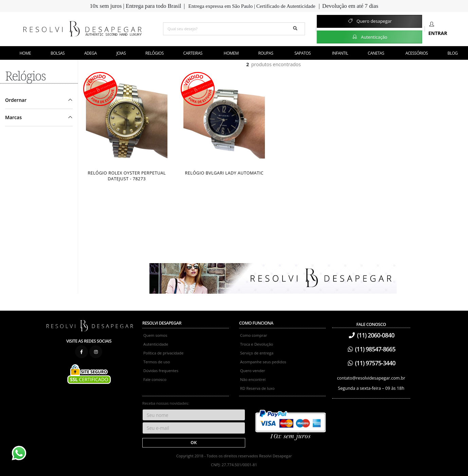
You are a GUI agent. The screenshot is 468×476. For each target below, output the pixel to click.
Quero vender (253, 371)
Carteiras (193, 53)
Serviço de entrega (257, 353)
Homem (231, 53)
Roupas (266, 53)
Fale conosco (155, 379)
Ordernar (16, 100)
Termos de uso (157, 362)
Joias (121, 53)
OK (194, 443)
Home (25, 53)
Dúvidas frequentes (161, 371)
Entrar (438, 29)
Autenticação (369, 37)
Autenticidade (156, 344)
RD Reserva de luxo (257, 388)
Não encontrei (253, 379)
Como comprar (254, 335)
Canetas (376, 53)
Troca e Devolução (257, 344)
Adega (91, 53)
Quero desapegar (369, 21)
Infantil (340, 53)
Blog (453, 53)
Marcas (13, 117)
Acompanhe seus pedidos (263, 362)
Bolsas (58, 53)
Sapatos (303, 53)
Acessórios (417, 53)
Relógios (155, 53)
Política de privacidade (163, 353)
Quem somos (155, 335)
